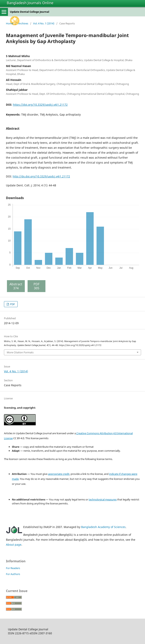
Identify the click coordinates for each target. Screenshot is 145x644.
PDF (12, 304)
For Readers (13, 568)
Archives (23, 23)
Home (10, 23)
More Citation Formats (20, 352)
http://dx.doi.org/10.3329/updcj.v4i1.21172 (41, 176)
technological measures (103, 499)
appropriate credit (59, 474)
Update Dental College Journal (30, 12)
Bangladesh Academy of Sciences (103, 527)
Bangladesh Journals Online (30, 3)
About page (14, 545)
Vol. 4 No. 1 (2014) (44, 23)
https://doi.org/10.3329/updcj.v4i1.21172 (40, 105)
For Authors (13, 574)
